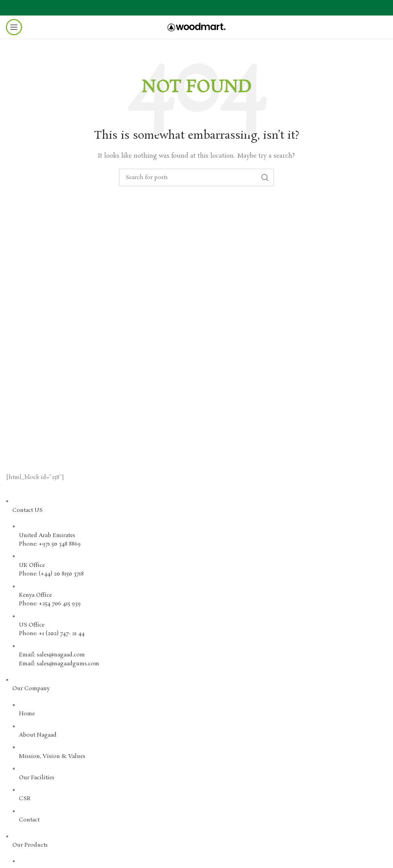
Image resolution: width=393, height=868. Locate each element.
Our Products (30, 845)
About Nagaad (38, 735)
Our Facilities (37, 778)
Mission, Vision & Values (52, 756)
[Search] (196, 177)
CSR (25, 799)
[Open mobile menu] (14, 27)
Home (27, 714)
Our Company (31, 689)
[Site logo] (196, 26)
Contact (29, 820)
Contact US (28, 510)
